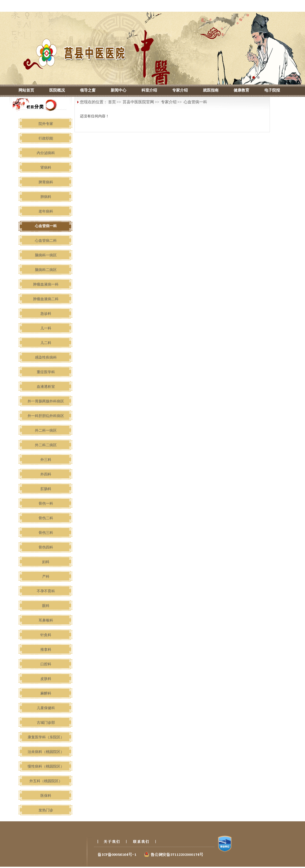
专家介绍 (180, 90)
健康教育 (241, 90)
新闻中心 (119, 90)
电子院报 (272, 90)
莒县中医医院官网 (138, 102)
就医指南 (211, 90)
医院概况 (57, 90)
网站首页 (26, 90)
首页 (112, 102)
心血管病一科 (195, 102)
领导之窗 (88, 90)
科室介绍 (149, 90)
